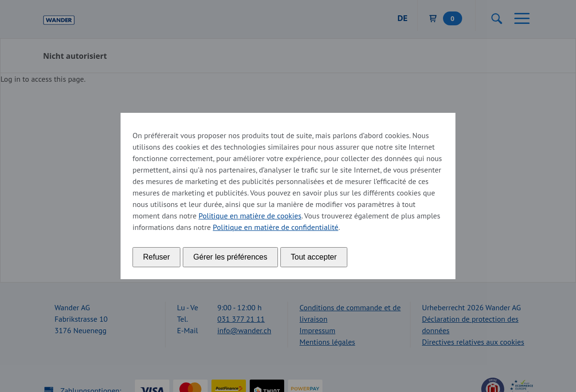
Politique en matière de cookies (250, 216)
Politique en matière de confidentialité (276, 227)
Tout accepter (314, 257)
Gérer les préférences (230, 257)
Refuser (156, 257)
